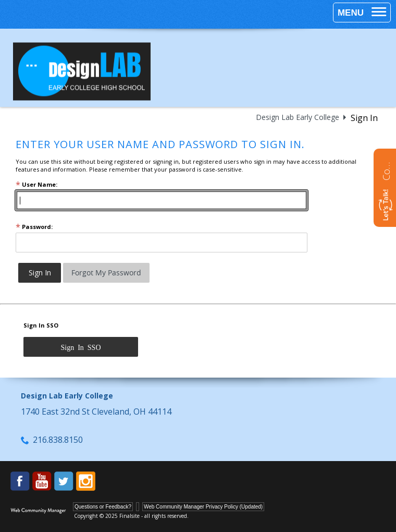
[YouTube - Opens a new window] (42, 481)
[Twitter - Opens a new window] (64, 481)
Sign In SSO (41, 325)
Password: (34, 227)
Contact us (386, 170)
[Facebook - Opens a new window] (20, 481)
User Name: (36, 184)
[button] (362, 13)
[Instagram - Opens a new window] (86, 481)
